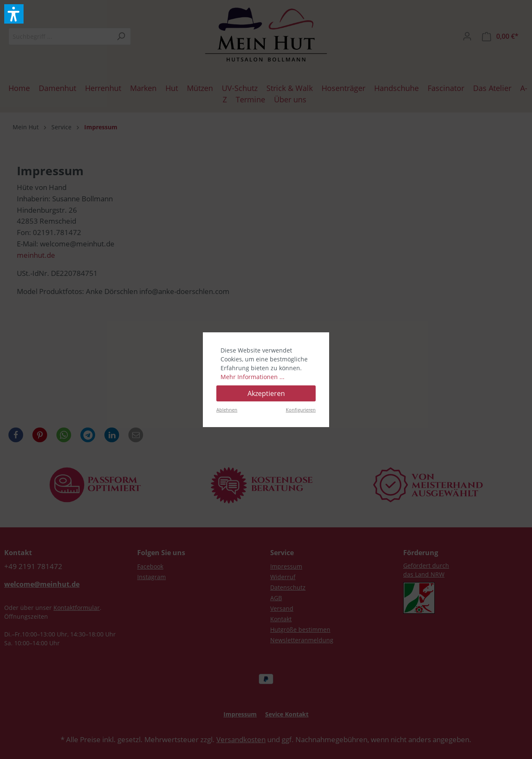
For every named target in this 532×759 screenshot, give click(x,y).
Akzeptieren (266, 393)
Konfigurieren (301, 410)
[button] (14, 14)
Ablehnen (227, 410)
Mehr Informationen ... (253, 377)
